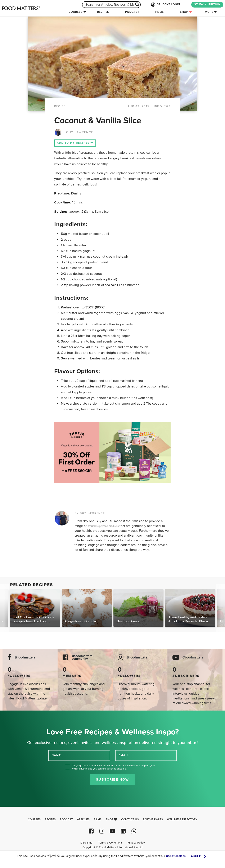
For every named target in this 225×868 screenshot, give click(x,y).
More (209, 12)
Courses (76, 12)
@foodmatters (25, 658)
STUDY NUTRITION (207, 4)
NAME (56, 755)
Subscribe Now (112, 780)
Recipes (103, 12)
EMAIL (124, 755)
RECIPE (60, 106)
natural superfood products (103, 526)
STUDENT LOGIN (165, 5)
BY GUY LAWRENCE (90, 513)
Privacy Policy (136, 843)
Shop (186, 12)
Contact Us (130, 819)
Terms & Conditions (110, 843)
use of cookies (176, 856)
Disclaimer (87, 843)
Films (160, 12)
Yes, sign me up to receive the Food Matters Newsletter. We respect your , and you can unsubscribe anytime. (114, 767)
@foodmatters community (82, 657)
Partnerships (153, 819)
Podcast (132, 12)
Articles (83, 819)
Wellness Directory (182, 819)
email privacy (80, 769)
